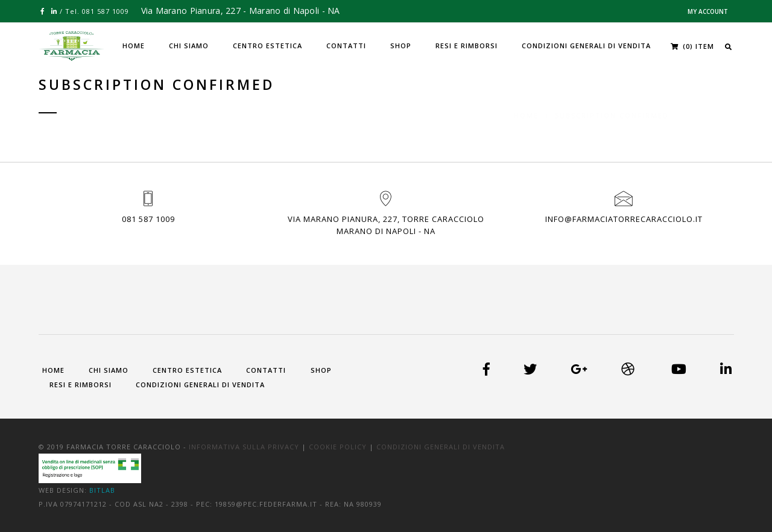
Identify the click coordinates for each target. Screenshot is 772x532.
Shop (401, 46)
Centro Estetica (267, 46)
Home (134, 46)
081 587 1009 (148, 219)
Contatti (346, 46)
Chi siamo (189, 46)
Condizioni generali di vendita (586, 46)
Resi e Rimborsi (467, 46)
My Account (708, 11)
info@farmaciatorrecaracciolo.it (624, 219)
